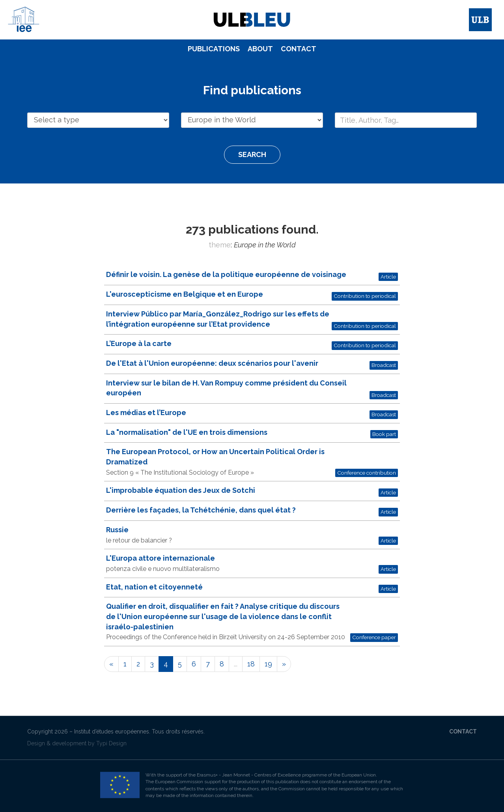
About (260, 49)
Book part (384, 434)
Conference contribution (367, 473)
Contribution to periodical (365, 296)
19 (268, 664)
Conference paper (374, 637)
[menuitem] (214, 49)
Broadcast (384, 365)
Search (252, 154)
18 (251, 664)
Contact (299, 49)
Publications (214, 49)
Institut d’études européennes (112, 732)
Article (388, 277)
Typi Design (111, 743)
